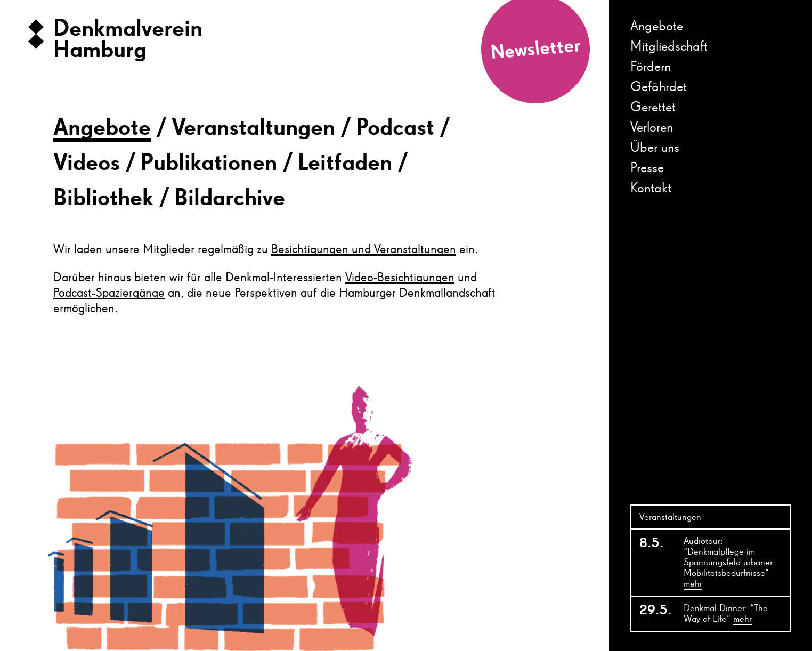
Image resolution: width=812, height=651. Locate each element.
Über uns (655, 148)
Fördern (651, 67)
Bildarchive (230, 199)
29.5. (655, 611)
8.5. (652, 543)
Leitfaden (345, 164)
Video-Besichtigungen (400, 278)
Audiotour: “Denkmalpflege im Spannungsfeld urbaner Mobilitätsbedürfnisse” (728, 563)
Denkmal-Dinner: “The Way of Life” (726, 614)
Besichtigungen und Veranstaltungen (364, 249)
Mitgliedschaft (669, 47)
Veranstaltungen (253, 128)
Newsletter (535, 50)
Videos (87, 164)
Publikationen (209, 164)
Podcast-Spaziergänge (109, 293)
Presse (647, 168)
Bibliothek (103, 199)
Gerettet (653, 108)
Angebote (657, 27)
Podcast (395, 128)
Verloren (652, 128)
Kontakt (651, 189)
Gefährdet (659, 87)
